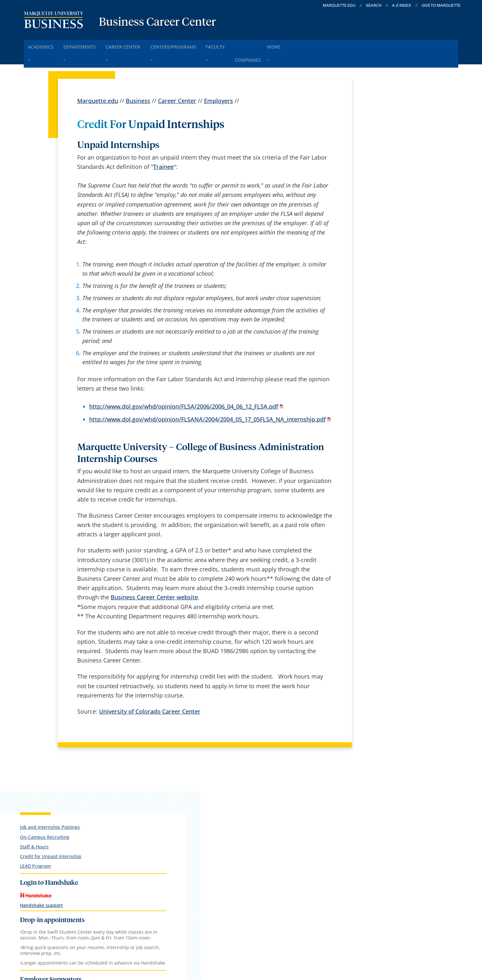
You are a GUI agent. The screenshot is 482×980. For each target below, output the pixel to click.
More (317, 45)
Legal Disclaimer (285, 941)
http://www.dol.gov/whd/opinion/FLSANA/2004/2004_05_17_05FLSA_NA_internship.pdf (207, 402)
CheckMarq (248, 818)
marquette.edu (339, 5)
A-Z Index (402, 5)
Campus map (172, 835)
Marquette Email (256, 801)
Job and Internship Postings (393, 124)
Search (374, 5)
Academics (45, 45)
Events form (170, 801)
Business (138, 83)
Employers (218, 83)
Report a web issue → (381, 851)
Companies (283, 45)
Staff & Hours (377, 143)
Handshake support (384, 202)
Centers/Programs (197, 45)
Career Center (140, 45)
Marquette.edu (98, 83)
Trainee (163, 149)
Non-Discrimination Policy (351, 941)
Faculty (246, 45)
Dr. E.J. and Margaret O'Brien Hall (69, 810)
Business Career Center (157, 23)
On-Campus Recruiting (387, 134)
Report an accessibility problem (388, 891)
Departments (90, 45)
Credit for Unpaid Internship (393, 153)
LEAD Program (378, 163)
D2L (238, 835)
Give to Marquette (441, 5)
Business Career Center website (154, 579)
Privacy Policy (237, 941)
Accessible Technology (427, 941)
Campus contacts (177, 818)
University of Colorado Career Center (150, 693)
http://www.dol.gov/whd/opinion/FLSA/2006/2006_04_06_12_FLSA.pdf (184, 389)
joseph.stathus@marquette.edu (388, 918)
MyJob (242, 852)
